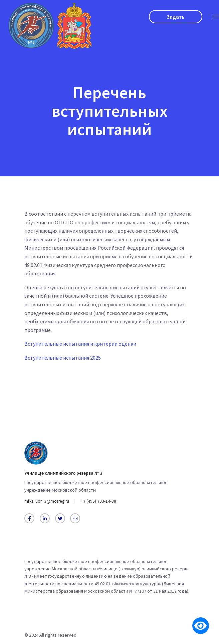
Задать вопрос (176, 18)
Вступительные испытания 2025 (63, 360)
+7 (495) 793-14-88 (102, 501)
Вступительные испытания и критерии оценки (80, 346)
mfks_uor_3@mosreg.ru (49, 501)
